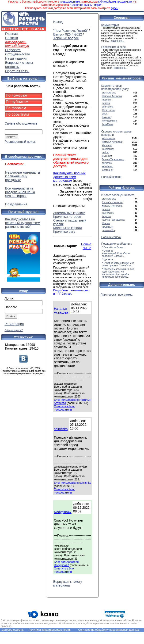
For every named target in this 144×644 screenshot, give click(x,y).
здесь (115, 8)
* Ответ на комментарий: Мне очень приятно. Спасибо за (118, 264)
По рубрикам (17, 102)
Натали (106, 223)
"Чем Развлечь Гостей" (71, 31)
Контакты (12, 67)
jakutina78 (107, 227)
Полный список (111, 177)
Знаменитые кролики (69, 213)
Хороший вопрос (66, 38)
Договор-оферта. (13, 630)
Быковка (107, 117)
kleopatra (107, 145)
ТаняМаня (108, 124)
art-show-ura (109, 93)
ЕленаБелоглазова (112, 202)
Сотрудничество (17, 54)
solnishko (61, 429)
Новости (11, 38)
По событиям (17, 114)
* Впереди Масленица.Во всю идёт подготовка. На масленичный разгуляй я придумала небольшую (118, 273)
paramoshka (108, 230)
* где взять (108, 259)
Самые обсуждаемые (21, 123)
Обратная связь (17, 71)
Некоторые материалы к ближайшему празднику (23, 176)
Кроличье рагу (64, 232)
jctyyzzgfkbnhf (109, 121)
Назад (58, 22)
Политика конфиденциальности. (49, 630)
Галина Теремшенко (113, 159)
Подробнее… (117, 41)
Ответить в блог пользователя (64, 408)
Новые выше (86, 246)
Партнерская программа (117, 295)
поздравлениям (70, 2)
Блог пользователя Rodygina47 (66, 564)
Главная (11, 34)
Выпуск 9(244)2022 (68, 34)
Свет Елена (108, 110)
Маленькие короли (68, 228)
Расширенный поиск (20, 142)
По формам (16, 108)
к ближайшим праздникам (115, 2)
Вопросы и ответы (19, 63)
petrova (106, 103)
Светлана (107, 170)
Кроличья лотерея (67, 217)
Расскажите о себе (114, 47)
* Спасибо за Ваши (112, 247)
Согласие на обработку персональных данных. (109, 630)
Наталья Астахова (61, 311)
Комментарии (110, 25)
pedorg (106, 152)
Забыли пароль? (14, 330)
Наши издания (16, 58)
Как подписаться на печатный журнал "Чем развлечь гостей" (23, 249)
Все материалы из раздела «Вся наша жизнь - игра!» (20, 192)
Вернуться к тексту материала (68, 583)
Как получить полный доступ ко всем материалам (69, 177)
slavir (105, 114)
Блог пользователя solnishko (73, 483)
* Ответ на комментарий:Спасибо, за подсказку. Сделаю (116, 253)
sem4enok (107, 107)
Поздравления (16, 204)
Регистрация (14, 324)
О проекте (13, 50)
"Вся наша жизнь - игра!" (86, 5)
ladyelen (106, 100)
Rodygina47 (63, 512)
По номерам (17, 95)
